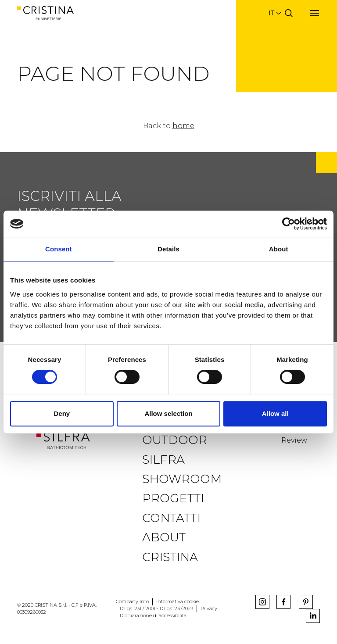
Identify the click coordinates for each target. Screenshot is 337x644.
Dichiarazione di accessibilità (153, 616)
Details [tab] (168, 249)
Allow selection (168, 413)
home (183, 126)
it (271, 13)
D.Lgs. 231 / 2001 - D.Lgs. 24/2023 (156, 609)
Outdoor (175, 440)
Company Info (132, 602)
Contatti (171, 518)
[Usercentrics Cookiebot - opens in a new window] (289, 224)
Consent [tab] (59, 249)
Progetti (173, 498)
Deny (62, 413)
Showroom (182, 479)
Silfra (163, 460)
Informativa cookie (177, 602)
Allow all (275, 413)
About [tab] (279, 249)
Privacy (209, 609)
